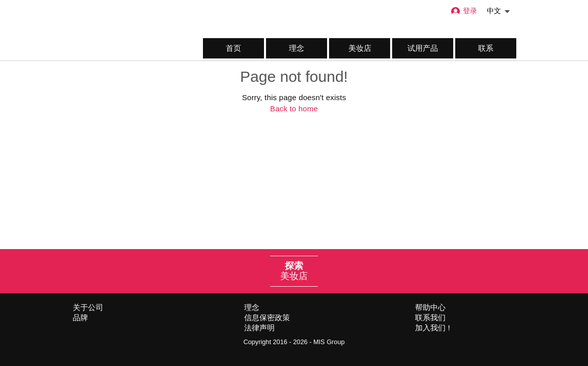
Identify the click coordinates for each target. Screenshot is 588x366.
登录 (464, 11)
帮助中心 (430, 307)
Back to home (294, 109)
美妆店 (360, 48)
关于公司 (88, 307)
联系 (486, 48)
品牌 (80, 317)
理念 (297, 48)
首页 (233, 48)
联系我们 (430, 317)
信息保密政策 (267, 317)
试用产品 (423, 48)
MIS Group (329, 342)
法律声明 (259, 328)
